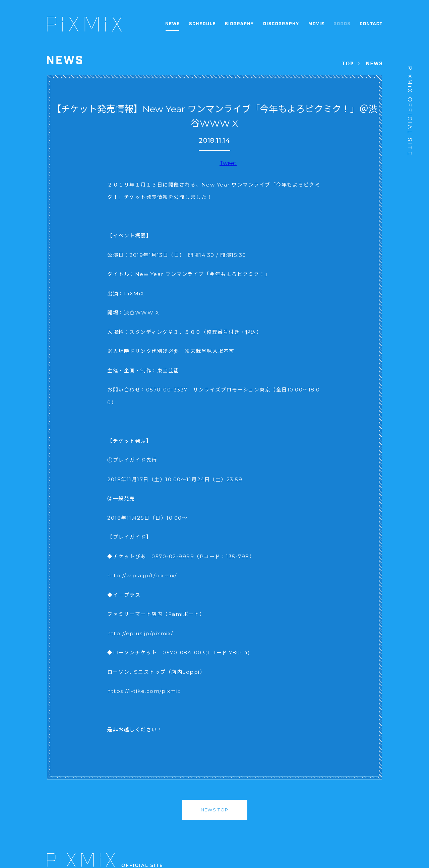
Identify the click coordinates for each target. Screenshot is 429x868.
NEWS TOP (214, 810)
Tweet (228, 163)
